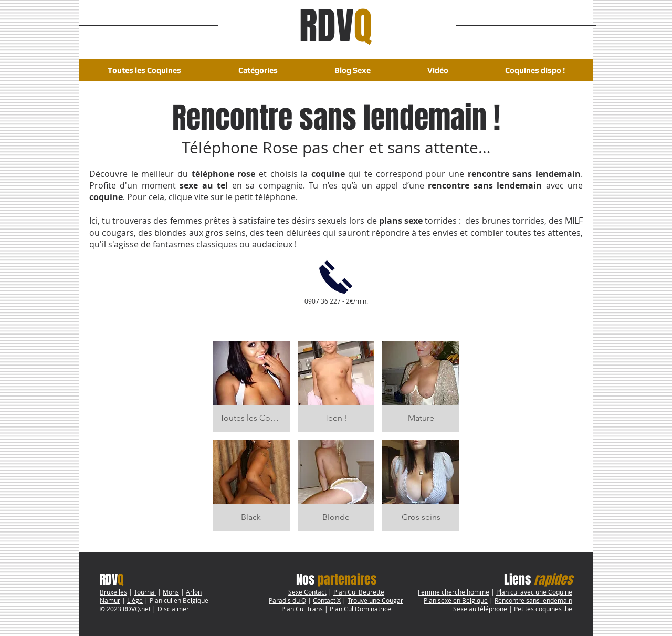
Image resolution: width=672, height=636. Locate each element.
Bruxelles (113, 592)
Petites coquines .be (543, 609)
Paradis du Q (287, 600)
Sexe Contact (307, 592)
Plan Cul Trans (302, 609)
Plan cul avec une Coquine (534, 592)
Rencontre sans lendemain (533, 600)
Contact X (327, 600)
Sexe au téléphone (480, 609)
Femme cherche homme (454, 592)
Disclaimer (173, 609)
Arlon (194, 592)
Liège (135, 600)
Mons (171, 592)
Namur (110, 600)
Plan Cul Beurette (359, 592)
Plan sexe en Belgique (456, 600)
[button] (258, 70)
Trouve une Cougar (375, 600)
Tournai (145, 592)
